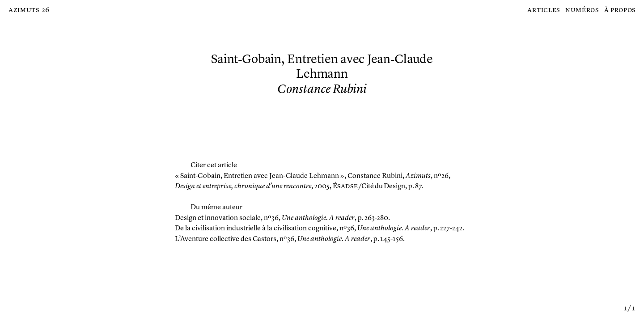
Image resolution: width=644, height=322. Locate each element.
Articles (544, 10)
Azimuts (24, 10)
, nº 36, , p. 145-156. (290, 239)
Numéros (582, 10)
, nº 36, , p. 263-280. (282, 218)
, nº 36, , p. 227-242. (320, 229)
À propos (620, 10)
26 (46, 10)
